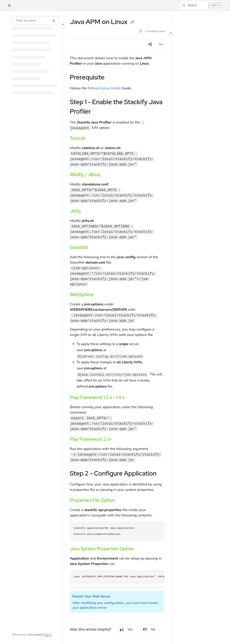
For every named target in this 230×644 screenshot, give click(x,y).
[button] (201, 5)
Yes (126, 629)
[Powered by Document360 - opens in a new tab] (32, 635)
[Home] (9, 6)
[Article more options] (161, 44)
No (149, 629)
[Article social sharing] (150, 44)
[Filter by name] (35, 21)
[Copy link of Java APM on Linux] (132, 22)
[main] (117, 328)
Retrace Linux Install (104, 88)
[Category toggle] (63, 24)
